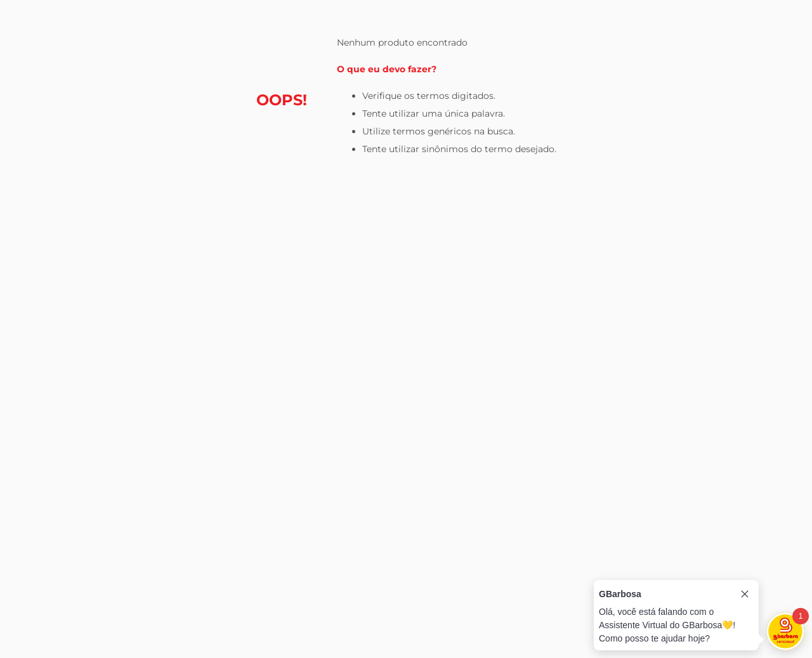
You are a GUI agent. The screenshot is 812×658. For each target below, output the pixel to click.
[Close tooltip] (745, 594)
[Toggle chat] (785, 631)
